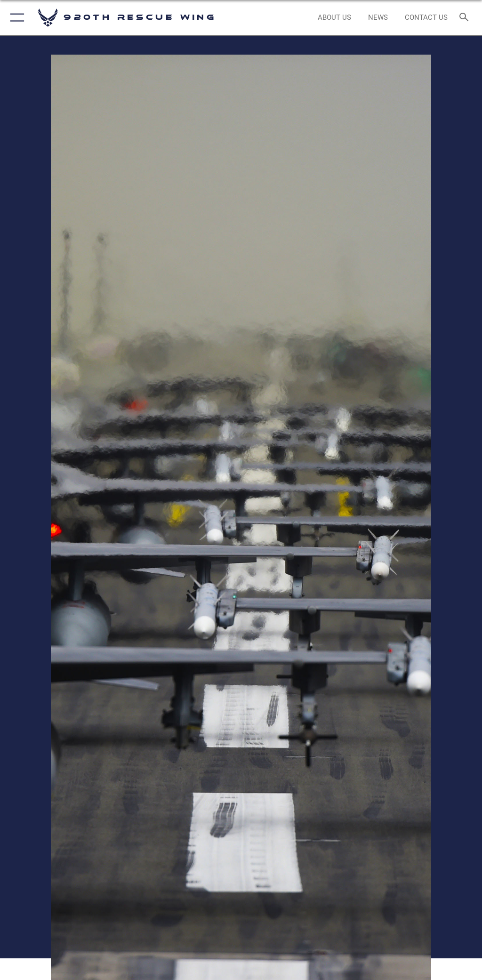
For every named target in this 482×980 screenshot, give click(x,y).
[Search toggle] (466, 18)
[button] (15, 18)
